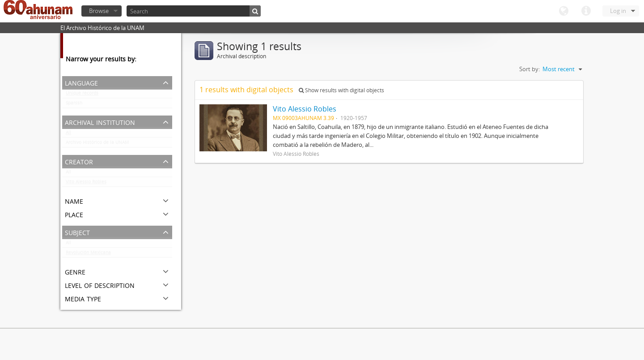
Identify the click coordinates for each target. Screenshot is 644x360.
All (68, 134)
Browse (99, 11)
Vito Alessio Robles (86, 184)
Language (563, 11)
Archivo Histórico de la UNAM (97, 144)
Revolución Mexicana (88, 254)
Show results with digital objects (341, 90)
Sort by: (530, 69)
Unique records (82, 95)
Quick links (586, 11)
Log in (618, 11)
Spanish (74, 105)
